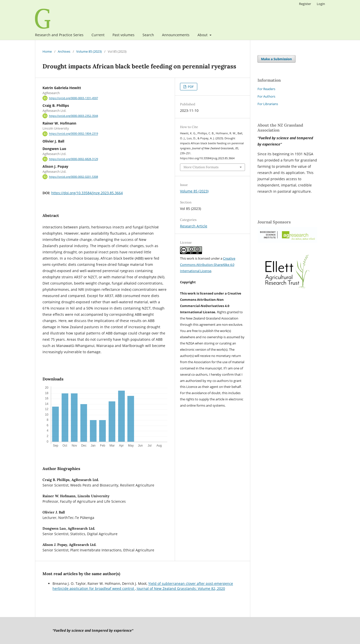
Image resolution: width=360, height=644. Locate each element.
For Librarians (268, 104)
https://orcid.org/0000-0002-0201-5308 (73, 177)
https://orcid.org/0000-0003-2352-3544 (73, 116)
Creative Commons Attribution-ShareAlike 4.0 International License (208, 265)
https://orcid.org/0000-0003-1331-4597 (73, 98)
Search (148, 35)
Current (98, 35)
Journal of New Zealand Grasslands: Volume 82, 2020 (181, 588)
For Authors (266, 96)
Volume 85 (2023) (89, 51)
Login (321, 4)
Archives (64, 51)
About (203, 35)
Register (305, 4)
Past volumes (123, 35)
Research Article (194, 226)
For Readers (266, 89)
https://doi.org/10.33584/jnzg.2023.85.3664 (87, 193)
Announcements (176, 35)
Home (47, 51)
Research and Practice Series (59, 35)
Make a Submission (276, 59)
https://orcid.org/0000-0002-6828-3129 (73, 159)
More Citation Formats (201, 167)
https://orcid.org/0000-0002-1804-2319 (73, 134)
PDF (190, 87)
